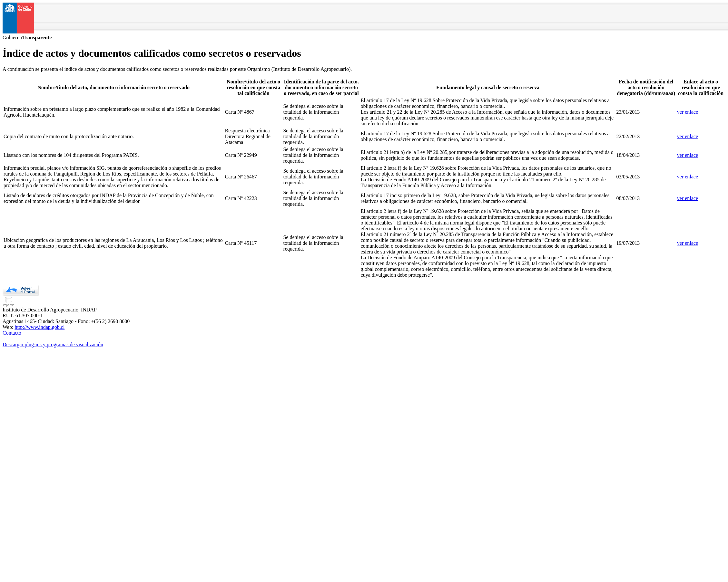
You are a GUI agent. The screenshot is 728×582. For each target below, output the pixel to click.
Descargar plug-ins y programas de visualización (53, 344)
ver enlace (688, 112)
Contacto (12, 333)
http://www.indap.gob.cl (39, 327)
